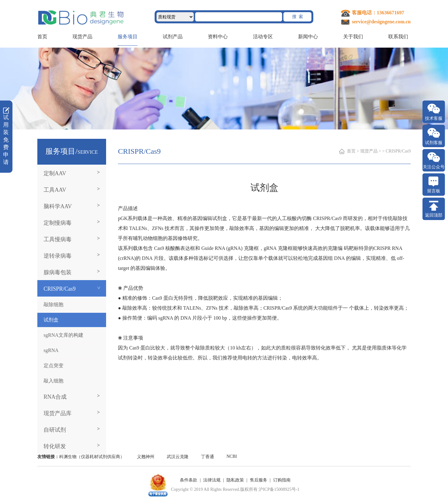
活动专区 (263, 37)
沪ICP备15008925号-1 (279, 489)
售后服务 (259, 480)
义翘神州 (146, 457)
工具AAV (55, 190)
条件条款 (189, 480)
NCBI (232, 456)
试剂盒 (51, 320)
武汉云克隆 (178, 457)
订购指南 (282, 480)
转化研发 (55, 446)
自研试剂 (55, 430)
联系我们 (398, 37)
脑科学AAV (58, 206)
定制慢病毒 (58, 223)
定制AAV (55, 173)
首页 (42, 37)
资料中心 (218, 37)
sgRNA (51, 350)
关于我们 (353, 37)
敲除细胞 (54, 305)
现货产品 (82, 37)
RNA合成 (55, 397)
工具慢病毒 (58, 239)
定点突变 (54, 366)
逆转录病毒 (58, 256)
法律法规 (212, 480)
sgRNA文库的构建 (63, 335)
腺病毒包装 (58, 272)
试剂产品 (173, 37)
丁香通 (208, 457)
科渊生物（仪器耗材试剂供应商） (92, 457)
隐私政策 (235, 480)
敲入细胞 (54, 381)
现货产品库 (58, 413)
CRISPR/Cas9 (60, 289)
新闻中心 (308, 37)
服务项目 (128, 37)
